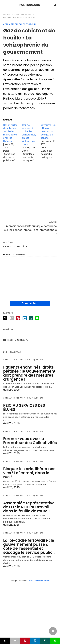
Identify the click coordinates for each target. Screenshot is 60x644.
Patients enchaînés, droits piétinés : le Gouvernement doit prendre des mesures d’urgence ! (29, 373)
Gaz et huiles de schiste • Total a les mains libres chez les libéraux (10, 133)
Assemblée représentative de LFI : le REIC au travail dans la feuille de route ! (29, 507)
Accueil (7, 15)
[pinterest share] (18, 318)
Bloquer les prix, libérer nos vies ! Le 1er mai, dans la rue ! (29, 473)
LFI (42, 360)
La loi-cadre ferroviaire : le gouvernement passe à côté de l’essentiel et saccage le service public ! (29, 546)
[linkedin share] (25, 318)
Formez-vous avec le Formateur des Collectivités (30, 441)
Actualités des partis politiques (19, 17)
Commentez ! (30, 303)
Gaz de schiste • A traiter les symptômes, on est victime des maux (29, 135)
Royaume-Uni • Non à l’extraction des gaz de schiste (48, 131)
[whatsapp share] (31, 318)
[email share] (12, 318)
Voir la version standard (39, 581)
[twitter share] (5, 318)
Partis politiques (23, 15)
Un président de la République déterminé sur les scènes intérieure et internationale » (31, 230)
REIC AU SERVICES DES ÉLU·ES (24, 407)
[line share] (37, 318)
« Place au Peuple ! (15, 247)
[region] (30, 192)
